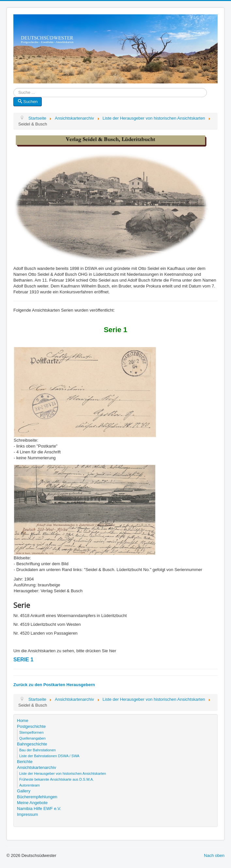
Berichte (25, 762)
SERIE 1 (23, 660)
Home (23, 721)
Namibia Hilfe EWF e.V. (39, 809)
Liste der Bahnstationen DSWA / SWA (49, 756)
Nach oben (214, 855)
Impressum (27, 814)
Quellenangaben (32, 738)
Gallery (24, 791)
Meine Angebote (32, 803)
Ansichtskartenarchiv (37, 767)
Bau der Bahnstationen (38, 750)
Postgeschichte (31, 726)
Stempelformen (31, 732)
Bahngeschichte (32, 744)
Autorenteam (30, 785)
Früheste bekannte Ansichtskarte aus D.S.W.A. (57, 779)
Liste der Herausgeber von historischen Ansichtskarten (63, 773)
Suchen (28, 102)
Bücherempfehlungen (37, 797)
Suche (14, 93)
